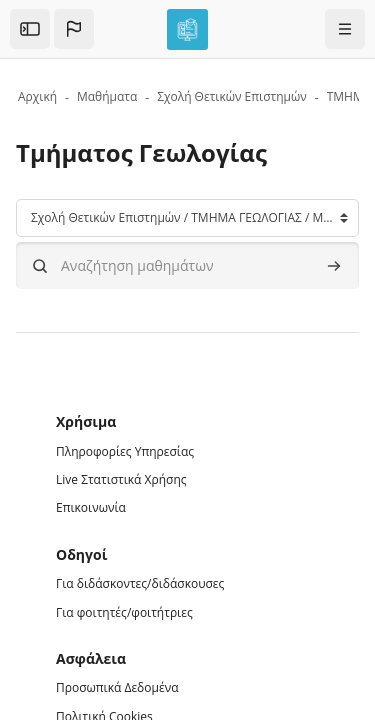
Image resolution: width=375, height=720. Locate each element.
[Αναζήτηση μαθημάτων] (187, 265)
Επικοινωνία (91, 507)
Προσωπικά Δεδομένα (117, 687)
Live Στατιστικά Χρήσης (121, 479)
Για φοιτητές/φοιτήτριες (124, 612)
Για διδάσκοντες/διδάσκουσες (140, 583)
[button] (74, 29)
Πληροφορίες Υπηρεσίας (125, 451)
